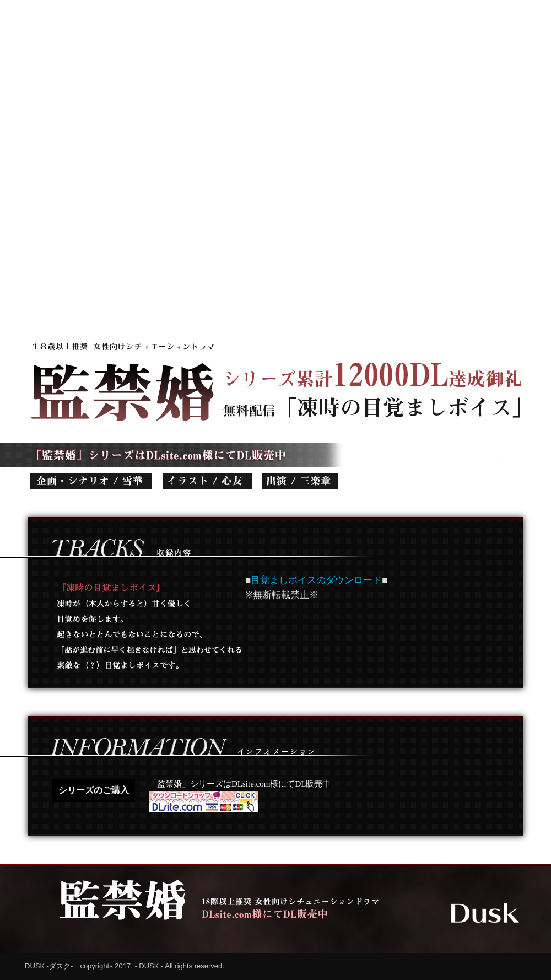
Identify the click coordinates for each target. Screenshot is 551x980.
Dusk (485, 913)
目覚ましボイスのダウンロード (316, 580)
